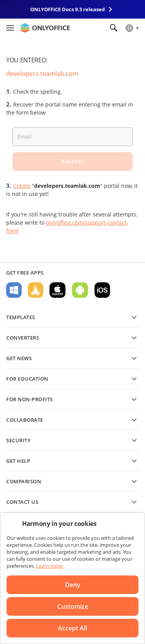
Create (22, 186)
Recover (72, 161)
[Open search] (114, 28)
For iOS (102, 290)
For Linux (36, 290)
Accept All (72, 628)
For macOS (58, 290)
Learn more (49, 566)
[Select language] (132, 28)
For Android (80, 290)
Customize (73, 606)
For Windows (14, 290)
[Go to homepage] (45, 28)
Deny (73, 585)
